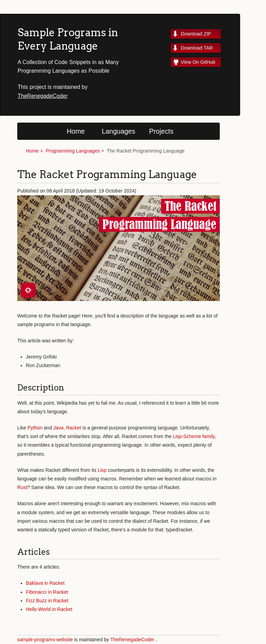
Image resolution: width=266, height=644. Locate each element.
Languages (119, 131)
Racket (74, 428)
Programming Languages (73, 151)
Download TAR (197, 48)
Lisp (102, 470)
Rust (22, 487)
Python (35, 428)
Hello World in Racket (49, 609)
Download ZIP (196, 34)
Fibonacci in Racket (47, 592)
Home (76, 131)
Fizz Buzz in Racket (47, 601)
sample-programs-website (45, 640)
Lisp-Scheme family (194, 436)
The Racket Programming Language (146, 151)
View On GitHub (198, 62)
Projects (161, 131)
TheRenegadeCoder (43, 96)
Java (58, 428)
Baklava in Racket (45, 583)
